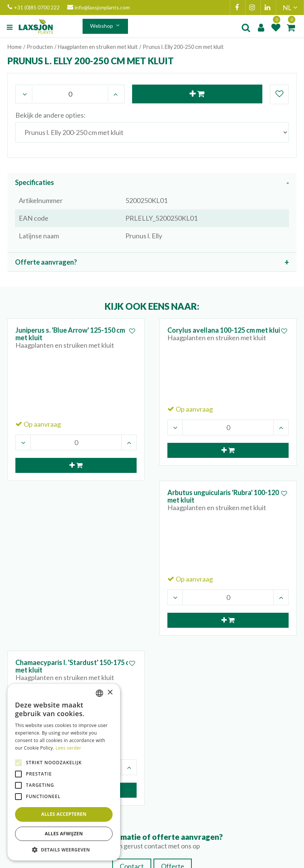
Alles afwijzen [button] (64, 834)
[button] (64, 849)
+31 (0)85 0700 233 (193, 712)
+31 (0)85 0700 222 (34, 8)
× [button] (110, 693)
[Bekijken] (291, 27)
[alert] (64, 772)
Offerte (173, 629)
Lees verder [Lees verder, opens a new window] (68, 748)
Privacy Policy (196, 860)
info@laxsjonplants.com (99, 8)
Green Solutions (156, 860)
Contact (132, 629)
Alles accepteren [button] (64, 814)
